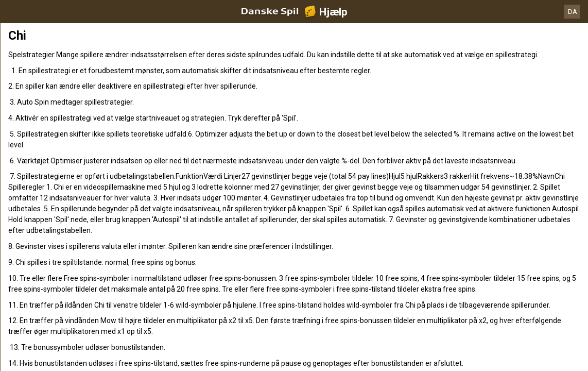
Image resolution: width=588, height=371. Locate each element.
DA (573, 12)
